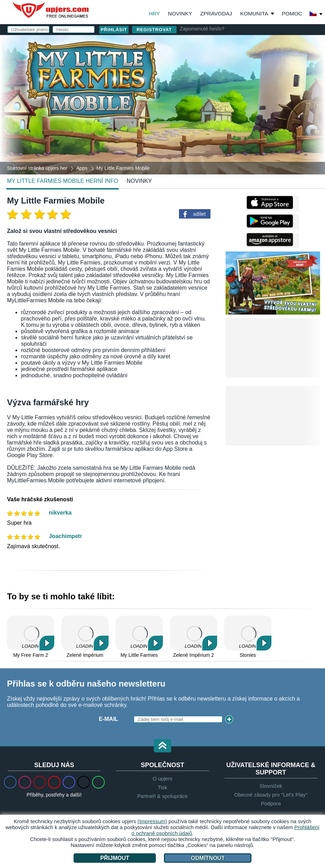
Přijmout (115, 858)
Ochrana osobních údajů (260, 126)
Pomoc (292, 13)
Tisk (163, 787)
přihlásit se (234, 40)
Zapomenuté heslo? (202, 29)
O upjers (163, 779)
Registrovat (154, 30)
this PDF (298, 111)
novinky (139, 181)
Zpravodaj (216, 13)
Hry (154, 13)
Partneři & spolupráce (162, 796)
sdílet (199, 214)
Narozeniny (193, 100)
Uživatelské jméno (193, 58)
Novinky (180, 13)
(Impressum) (152, 821)
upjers (51, 10)
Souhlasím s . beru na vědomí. (238, 129)
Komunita (254, 13)
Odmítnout (208, 858)
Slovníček (271, 786)
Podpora (271, 803)
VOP (222, 126)
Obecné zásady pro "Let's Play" (271, 795)
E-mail (184, 72)
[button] (162, 746)
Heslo (184, 86)
